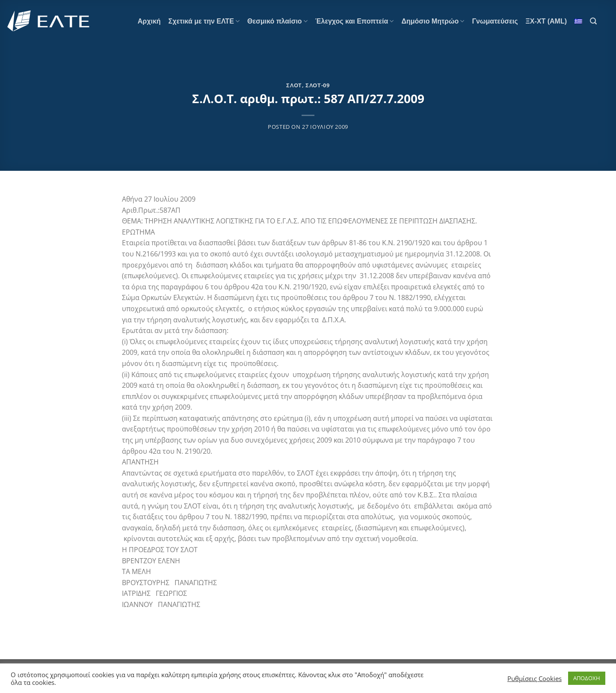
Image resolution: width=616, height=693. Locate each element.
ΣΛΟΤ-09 (318, 85)
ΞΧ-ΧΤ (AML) (546, 21)
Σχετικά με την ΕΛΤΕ (204, 21)
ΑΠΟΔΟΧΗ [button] (587, 678)
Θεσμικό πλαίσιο (277, 21)
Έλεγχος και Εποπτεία (355, 21)
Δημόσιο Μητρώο (433, 21)
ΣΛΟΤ (294, 85)
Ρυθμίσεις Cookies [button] (535, 678)
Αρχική (149, 21)
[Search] (593, 21)
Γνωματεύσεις (495, 21)
